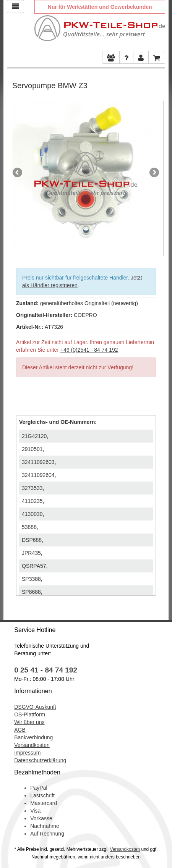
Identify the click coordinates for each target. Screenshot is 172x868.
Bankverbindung (33, 737)
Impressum (27, 753)
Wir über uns (29, 722)
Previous (18, 173)
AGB (20, 730)
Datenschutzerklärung (40, 760)
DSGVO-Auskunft (35, 707)
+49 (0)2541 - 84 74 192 (89, 350)
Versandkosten (32, 745)
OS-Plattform (30, 714)
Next (154, 173)
